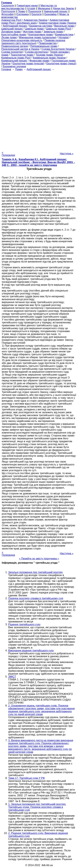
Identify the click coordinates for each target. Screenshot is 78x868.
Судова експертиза (36, 52)
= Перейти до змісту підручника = (39, 559)
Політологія (8, 11)
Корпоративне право (41, 35)
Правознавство (48, 43)
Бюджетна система (41, 26)
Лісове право (9, 37)
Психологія (35, 11)
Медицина (44, 8)
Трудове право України (49, 55)
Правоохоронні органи (15, 46)
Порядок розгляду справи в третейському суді (36, 598)
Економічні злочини (14, 66)
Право (22, 11)
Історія (31, 8)
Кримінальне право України (49, 58)
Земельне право (53, 32)
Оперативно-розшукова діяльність (22, 40)
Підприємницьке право (44, 46)
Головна (6, 69)
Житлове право (32, 32)
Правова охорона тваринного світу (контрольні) (33, 42)
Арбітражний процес (15, 26)
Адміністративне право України (58, 23)
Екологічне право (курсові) (28, 64)
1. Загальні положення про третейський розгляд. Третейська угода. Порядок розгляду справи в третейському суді (37, 807)
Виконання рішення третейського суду (31, 651)
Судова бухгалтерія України (58, 49)
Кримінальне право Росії (16, 58)
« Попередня (8, 154)
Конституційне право (14, 35)
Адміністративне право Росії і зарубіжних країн (35, 21)
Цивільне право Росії (58, 29)
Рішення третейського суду (24, 624)
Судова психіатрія (12, 52)
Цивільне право (34, 29)
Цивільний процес (12, 29)
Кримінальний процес (14, 61)
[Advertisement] (39, 110)
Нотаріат (64, 37)
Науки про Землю (63, 8)
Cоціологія (8, 6)
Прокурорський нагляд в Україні (20, 49)
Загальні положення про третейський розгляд (35, 572)
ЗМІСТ (12, 677)
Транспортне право (22, 55)
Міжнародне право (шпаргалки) (38, 37)
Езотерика (23, 14)
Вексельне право (64, 26)
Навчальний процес (56, 11)
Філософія (7, 14)
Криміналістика (64, 35)
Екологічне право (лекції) (61, 64)
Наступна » (67, 154)
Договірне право (11, 32)
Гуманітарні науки (27, 6)
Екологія (37, 14)
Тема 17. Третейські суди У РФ (27, 778)
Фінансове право (39, 61)
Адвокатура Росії (11, 20)
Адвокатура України (36, 20)
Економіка (51, 14)
